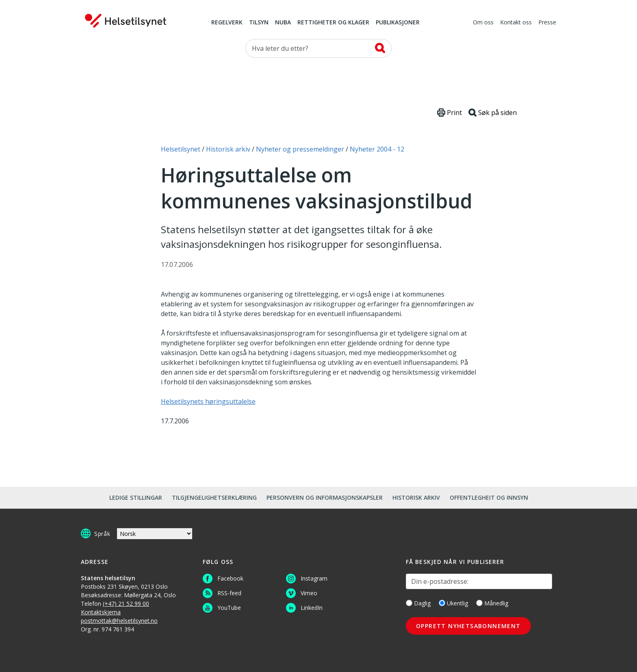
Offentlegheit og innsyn (489, 497)
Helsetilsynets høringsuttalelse (208, 401)
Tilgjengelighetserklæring (214, 497)
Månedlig (492, 603)
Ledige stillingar (136, 497)
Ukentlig (453, 603)
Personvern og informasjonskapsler (325, 497)
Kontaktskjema (101, 612)
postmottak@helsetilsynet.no (119, 621)
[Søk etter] (318, 48)
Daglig (418, 603)
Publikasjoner (398, 23)
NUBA (283, 23)
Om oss (483, 23)
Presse (547, 23)
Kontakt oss (516, 23)
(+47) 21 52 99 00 (126, 604)
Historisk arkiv (416, 497)
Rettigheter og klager (333, 23)
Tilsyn (259, 23)
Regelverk (227, 23)
